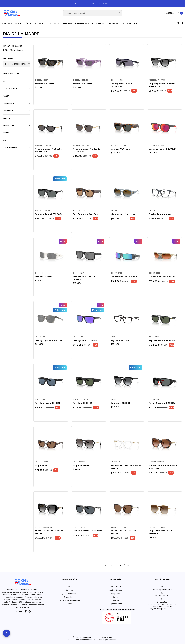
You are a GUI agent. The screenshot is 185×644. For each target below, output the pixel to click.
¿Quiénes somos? (69, 594)
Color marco (17, 111)
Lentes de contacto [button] (61, 23)
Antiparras (116, 594)
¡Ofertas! (132, 23)
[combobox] (92, 13)
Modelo (17, 140)
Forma (17, 133)
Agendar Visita (117, 23)
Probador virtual (17, 89)
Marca (17, 96)
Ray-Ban (116, 600)
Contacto (69, 590)
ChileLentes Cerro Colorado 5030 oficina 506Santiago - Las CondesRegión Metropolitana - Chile (162, 604)
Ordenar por (9, 58)
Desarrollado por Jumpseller (106, 640)
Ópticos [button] (31, 23)
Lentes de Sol (116, 587)
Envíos (69, 604)
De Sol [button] (19, 23)
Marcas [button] (7, 23)
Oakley (116, 597)
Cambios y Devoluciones (69, 600)
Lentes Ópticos (116, 590)
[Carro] (180, 13)
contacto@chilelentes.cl (162, 588)
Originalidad (69, 597)
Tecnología (17, 125)
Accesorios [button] (99, 23)
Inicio (69, 587)
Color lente (17, 103)
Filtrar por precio (17, 74)
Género (17, 118)
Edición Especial (17, 148)
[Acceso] (170, 13)
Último (127, 566)
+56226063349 (162, 595)
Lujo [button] (43, 23)
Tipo (17, 81)
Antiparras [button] (82, 23)
